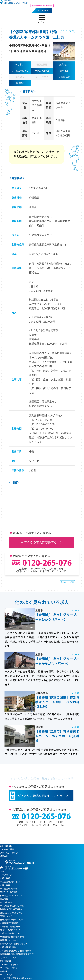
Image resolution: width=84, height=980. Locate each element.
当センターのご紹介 (9, 892)
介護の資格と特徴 (8, 947)
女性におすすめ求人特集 (11, 913)
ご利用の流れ (6, 846)
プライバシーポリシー (10, 853)
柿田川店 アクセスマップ (11, 895)
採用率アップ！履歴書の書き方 (14, 944)
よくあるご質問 (7, 849)
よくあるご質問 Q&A (9, 964)
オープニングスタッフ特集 (12, 906)
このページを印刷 (68, 31)
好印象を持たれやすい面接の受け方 (16, 951)
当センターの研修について (12, 920)
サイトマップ (6, 975)
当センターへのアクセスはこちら (41, 834)
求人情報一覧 (6, 902)
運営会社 (4, 856)
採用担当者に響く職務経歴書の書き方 (17, 954)
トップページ (6, 875)
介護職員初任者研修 (9, 923)
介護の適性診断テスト (10, 933)
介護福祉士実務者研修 (10, 926)
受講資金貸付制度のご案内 (12, 937)
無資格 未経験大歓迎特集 (11, 909)
